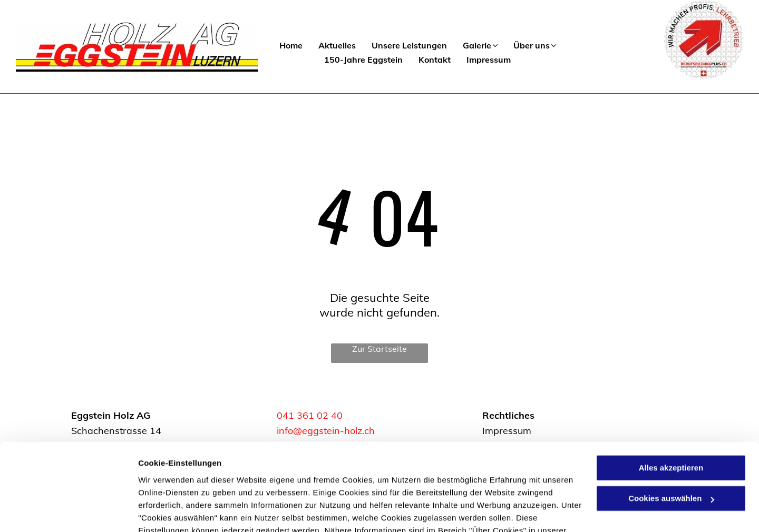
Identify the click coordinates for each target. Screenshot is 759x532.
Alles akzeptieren (671, 407)
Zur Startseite (379, 349)
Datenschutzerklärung (182, 482)
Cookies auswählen (175, 511)
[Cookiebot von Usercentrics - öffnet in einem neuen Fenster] (68, 511)
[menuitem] (283, 46)
